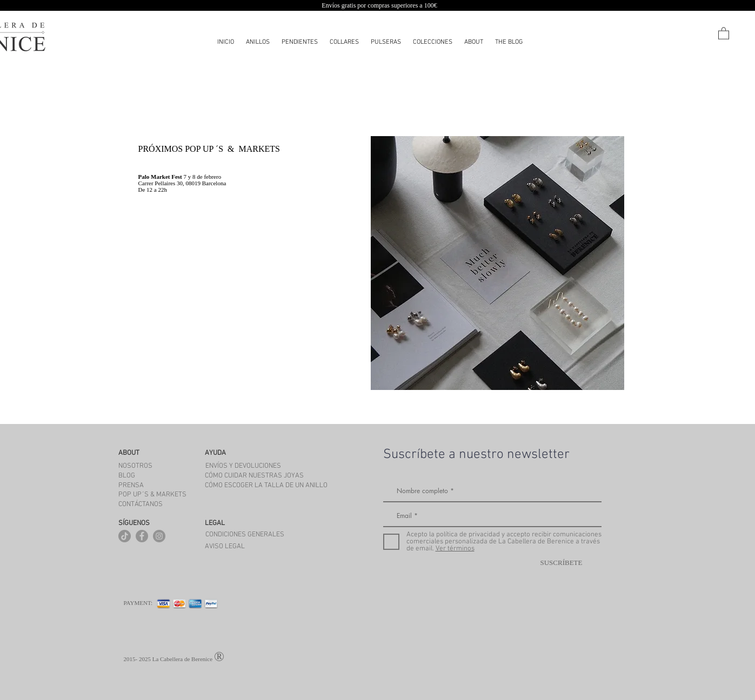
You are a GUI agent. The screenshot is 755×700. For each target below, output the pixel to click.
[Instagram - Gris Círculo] (159, 536)
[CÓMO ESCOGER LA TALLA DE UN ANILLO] (276, 486)
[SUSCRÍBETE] (562, 563)
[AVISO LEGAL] (225, 547)
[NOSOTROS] (136, 466)
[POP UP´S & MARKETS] (152, 495)
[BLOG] (127, 476)
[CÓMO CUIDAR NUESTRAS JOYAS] (263, 476)
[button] (433, 42)
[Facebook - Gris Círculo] (142, 536)
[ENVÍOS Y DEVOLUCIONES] (243, 466)
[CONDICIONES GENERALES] (245, 535)
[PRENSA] (131, 486)
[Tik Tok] (125, 536)
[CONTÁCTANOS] (141, 504)
